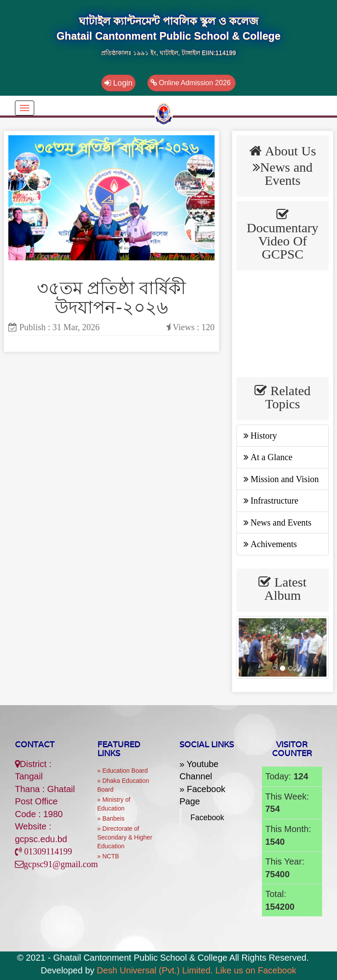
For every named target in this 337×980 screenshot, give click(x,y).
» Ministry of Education (114, 804)
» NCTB (108, 856)
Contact (35, 744)
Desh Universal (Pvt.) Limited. (155, 970)
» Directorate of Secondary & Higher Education (125, 837)
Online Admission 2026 (192, 83)
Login (118, 83)
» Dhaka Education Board (123, 785)
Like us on (256, 970)
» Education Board (123, 771)
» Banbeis (111, 818)
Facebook (207, 818)
